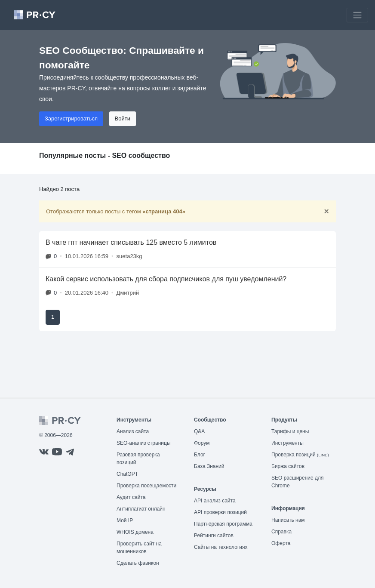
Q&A (199, 431)
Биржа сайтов (288, 466)
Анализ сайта (133, 431)
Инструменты (287, 443)
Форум (202, 443)
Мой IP (125, 520)
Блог (200, 455)
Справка (281, 532)
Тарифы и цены (290, 431)
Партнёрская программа (223, 524)
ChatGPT (127, 474)
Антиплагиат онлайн (141, 509)
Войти (123, 119)
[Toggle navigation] (357, 15)
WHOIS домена (135, 532)
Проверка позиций (300, 455)
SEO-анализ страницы (144, 443)
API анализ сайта (215, 501)
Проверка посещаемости (146, 486)
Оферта (281, 543)
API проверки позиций (220, 512)
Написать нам (288, 520)
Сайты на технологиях (221, 547)
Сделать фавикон (138, 563)
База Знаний (209, 466)
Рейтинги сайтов (214, 536)
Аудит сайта (131, 497)
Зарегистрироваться (71, 119)
